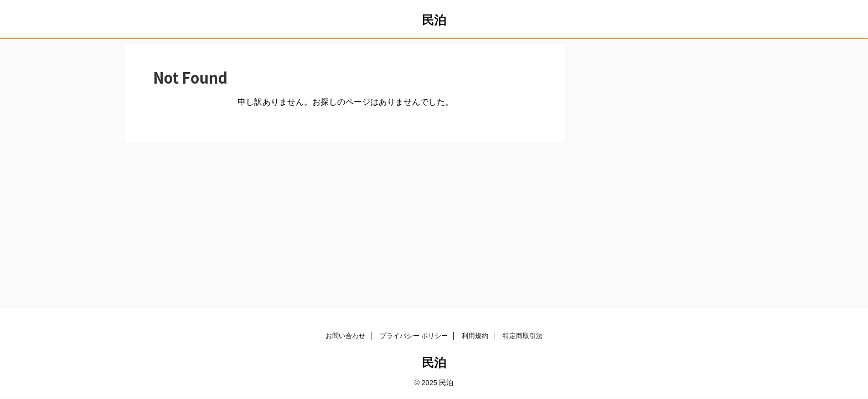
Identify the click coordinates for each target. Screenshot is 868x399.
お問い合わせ (345, 336)
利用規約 (475, 336)
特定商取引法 (523, 336)
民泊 (434, 20)
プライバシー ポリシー (414, 336)
